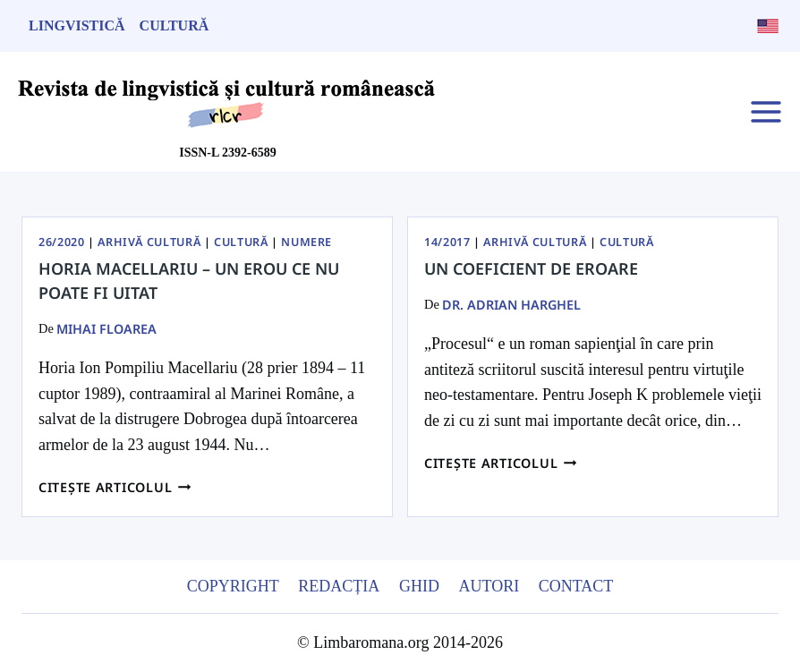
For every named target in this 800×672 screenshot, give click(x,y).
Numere (306, 242)
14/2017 (447, 242)
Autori (489, 586)
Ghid (419, 586)
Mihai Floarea (106, 329)
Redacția (339, 586)
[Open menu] (766, 111)
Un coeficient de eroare (531, 268)
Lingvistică (77, 26)
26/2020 (61, 242)
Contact (576, 586)
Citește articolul (115, 487)
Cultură (174, 26)
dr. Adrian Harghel (511, 305)
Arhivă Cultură (149, 242)
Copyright (233, 586)
